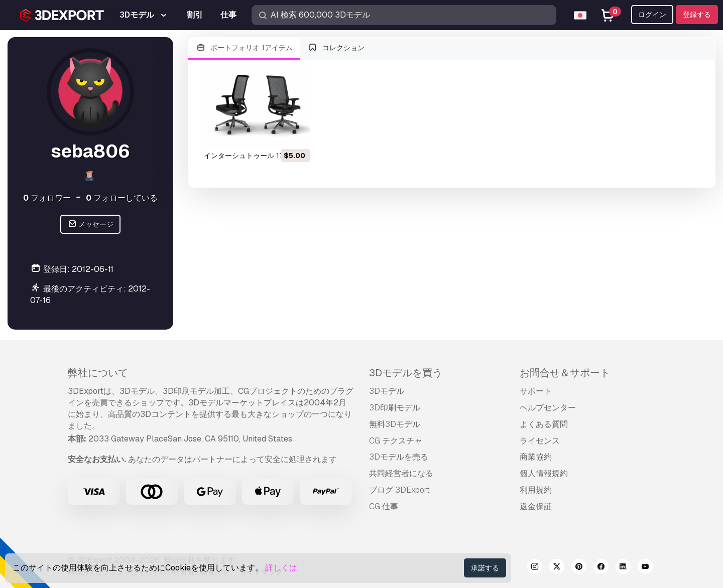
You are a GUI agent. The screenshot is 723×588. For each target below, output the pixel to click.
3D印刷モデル (395, 408)
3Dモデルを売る (399, 457)
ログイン (652, 15)
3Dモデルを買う (406, 373)
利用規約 (536, 490)
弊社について (98, 373)
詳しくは (281, 568)
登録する (697, 15)
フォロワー (47, 198)
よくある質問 (544, 424)
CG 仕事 (384, 506)
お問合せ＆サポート (565, 373)
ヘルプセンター (548, 408)
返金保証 (536, 506)
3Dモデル (387, 391)
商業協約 (536, 457)
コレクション (337, 48)
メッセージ (91, 225)
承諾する (485, 568)
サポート (536, 391)
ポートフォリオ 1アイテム (244, 48)
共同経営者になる (401, 473)
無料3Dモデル (395, 424)
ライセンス (540, 441)
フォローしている (122, 198)
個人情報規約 (544, 473)
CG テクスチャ (396, 441)
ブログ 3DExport (399, 490)
